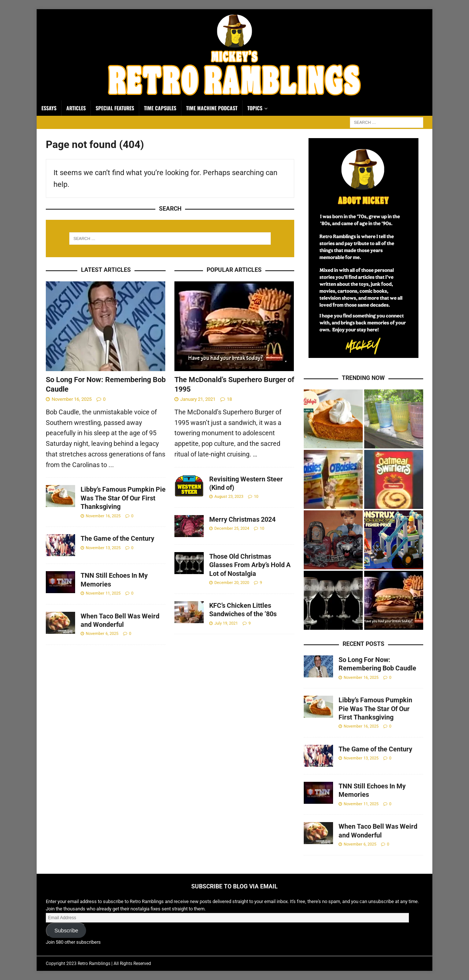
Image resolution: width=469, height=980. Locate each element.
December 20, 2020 (232, 583)
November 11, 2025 (103, 593)
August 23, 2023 (229, 497)
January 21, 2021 (198, 399)
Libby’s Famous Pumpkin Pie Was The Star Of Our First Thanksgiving (123, 498)
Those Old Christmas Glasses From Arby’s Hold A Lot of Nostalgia (250, 565)
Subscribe (66, 931)
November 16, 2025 (72, 399)
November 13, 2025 (103, 548)
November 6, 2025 (102, 634)
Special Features (115, 108)
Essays (49, 108)
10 (256, 497)
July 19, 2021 (226, 623)
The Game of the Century (117, 538)
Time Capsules (160, 108)
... (111, 465)
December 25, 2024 (232, 528)
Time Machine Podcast (212, 108)
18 (229, 399)
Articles (76, 108)
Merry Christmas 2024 (242, 519)
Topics (255, 108)
